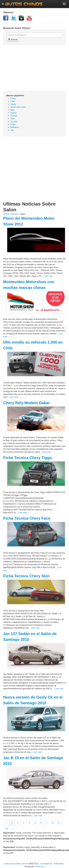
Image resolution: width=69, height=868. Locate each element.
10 (7, 828)
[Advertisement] (31, 170)
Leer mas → (50, 276)
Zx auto (14, 121)
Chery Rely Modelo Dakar (26, 403)
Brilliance (15, 127)
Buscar (13, 39)
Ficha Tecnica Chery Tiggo (28, 458)
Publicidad (59, 864)
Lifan (13, 101)
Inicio (7, 214)
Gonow (14, 116)
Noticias (15, 214)
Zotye (13, 124)
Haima (13, 113)
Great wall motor (18, 107)
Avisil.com (40, 866)
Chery (13, 98)
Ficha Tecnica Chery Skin (26, 576)
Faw (12, 119)
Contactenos (46, 864)
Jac (12, 130)
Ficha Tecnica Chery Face (27, 518)
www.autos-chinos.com (15, 864)
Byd (12, 110)
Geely (13, 104)
